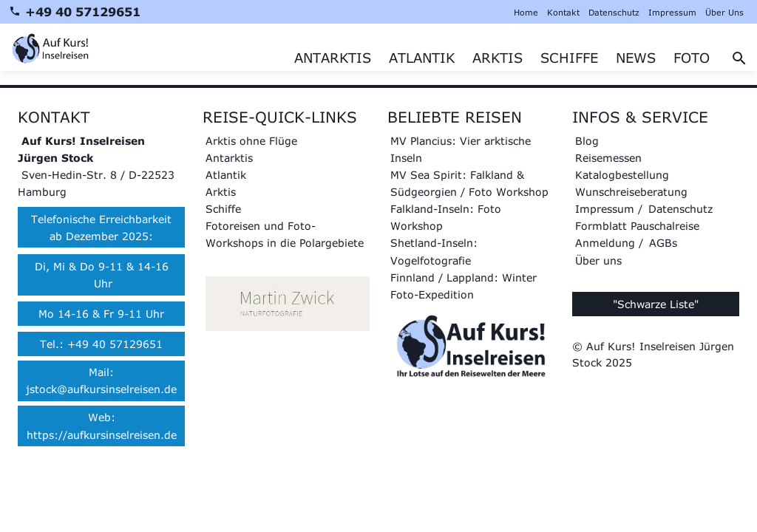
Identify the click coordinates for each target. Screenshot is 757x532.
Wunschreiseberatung (631, 192)
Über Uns (724, 12)
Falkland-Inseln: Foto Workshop (446, 217)
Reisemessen (608, 158)
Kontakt (563, 12)
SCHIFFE (569, 58)
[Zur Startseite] (50, 47)
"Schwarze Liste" (656, 304)
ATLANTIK (422, 58)
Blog (587, 141)
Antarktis (229, 158)
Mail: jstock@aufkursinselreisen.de (101, 381)
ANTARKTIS (333, 58)
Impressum (672, 12)
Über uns (598, 260)
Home (526, 12)
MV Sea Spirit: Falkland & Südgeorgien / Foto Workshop (469, 183)
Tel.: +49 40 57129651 (101, 344)
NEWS (636, 58)
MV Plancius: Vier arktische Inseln (461, 149)
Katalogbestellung (622, 175)
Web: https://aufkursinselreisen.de (102, 426)
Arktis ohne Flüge (251, 141)
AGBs (663, 243)
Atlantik (226, 175)
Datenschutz (614, 12)
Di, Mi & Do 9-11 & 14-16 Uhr (102, 275)
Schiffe (223, 209)
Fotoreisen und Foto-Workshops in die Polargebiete (285, 234)
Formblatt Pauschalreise (637, 226)
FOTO (692, 58)
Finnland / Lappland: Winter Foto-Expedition (464, 286)
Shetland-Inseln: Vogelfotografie (434, 251)
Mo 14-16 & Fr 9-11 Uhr (101, 314)
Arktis (221, 192)
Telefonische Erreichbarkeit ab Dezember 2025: (101, 228)
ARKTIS (498, 58)
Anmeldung (605, 243)
